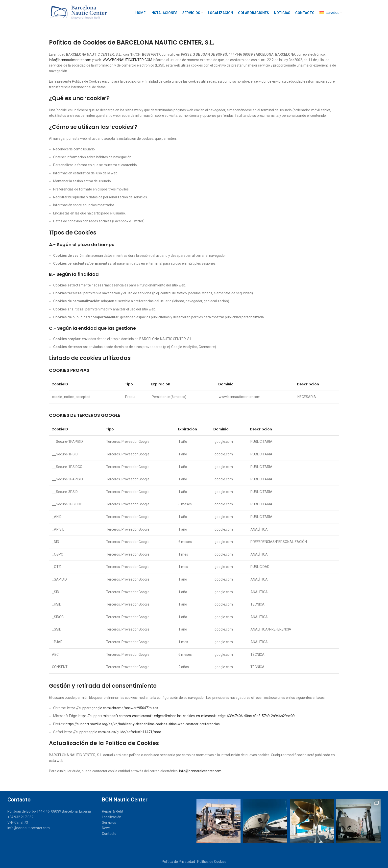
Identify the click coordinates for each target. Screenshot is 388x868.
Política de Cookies (212, 862)
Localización (112, 817)
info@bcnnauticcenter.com (70, 60)
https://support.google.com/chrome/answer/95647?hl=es (113, 708)
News (106, 828)
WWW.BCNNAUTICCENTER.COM (127, 60)
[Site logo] (77, 12)
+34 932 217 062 (20, 817)
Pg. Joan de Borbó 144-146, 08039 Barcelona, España (49, 811)
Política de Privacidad (178, 862)
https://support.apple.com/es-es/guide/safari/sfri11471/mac (113, 732)
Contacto (109, 834)
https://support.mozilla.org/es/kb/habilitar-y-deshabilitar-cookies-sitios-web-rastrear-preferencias (143, 724)
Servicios (109, 822)
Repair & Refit (113, 811)
